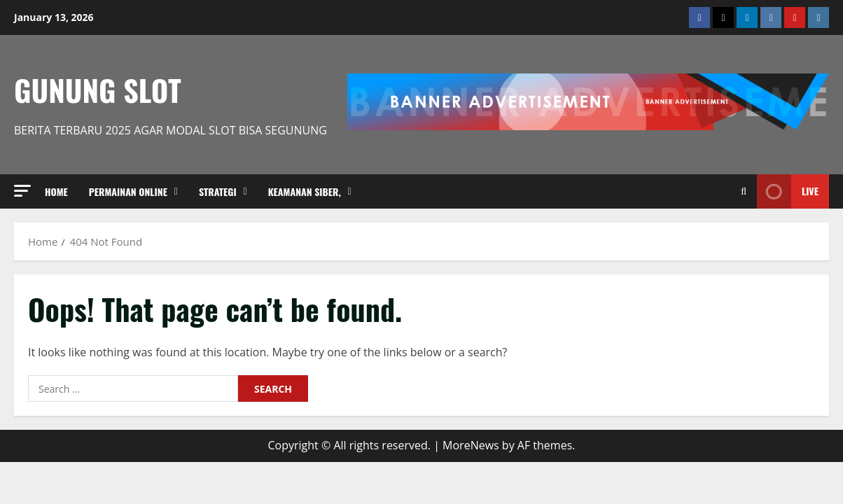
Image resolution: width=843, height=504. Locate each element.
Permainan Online (128, 191)
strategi (218, 191)
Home (56, 191)
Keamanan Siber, (305, 191)
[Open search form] (744, 191)
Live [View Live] (788, 191)
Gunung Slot (98, 90)
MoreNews (471, 445)
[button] (22, 191)
